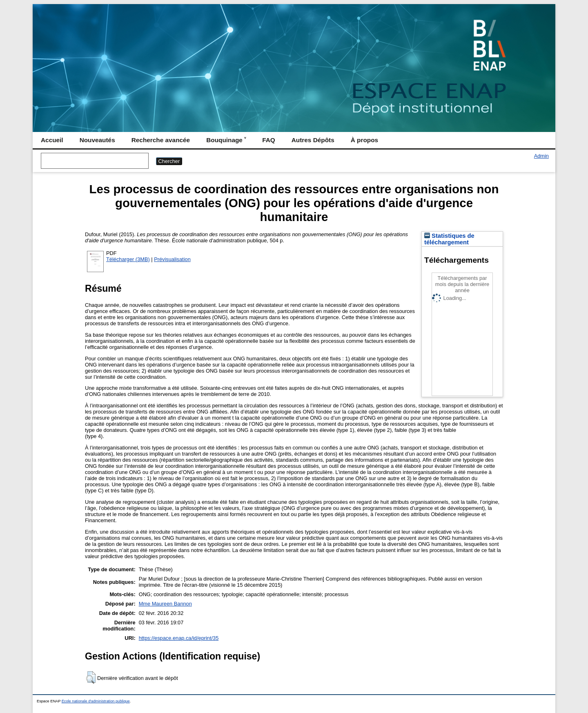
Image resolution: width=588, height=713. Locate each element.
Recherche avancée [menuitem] (161, 140)
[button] (91, 677)
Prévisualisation (172, 259)
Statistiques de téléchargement (449, 239)
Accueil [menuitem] (52, 140)
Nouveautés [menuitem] (97, 140)
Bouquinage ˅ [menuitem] (226, 140)
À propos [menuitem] (364, 140)
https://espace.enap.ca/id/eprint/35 (179, 638)
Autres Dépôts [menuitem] (313, 140)
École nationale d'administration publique (96, 701)
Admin (541, 156)
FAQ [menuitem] (269, 140)
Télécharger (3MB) (128, 259)
